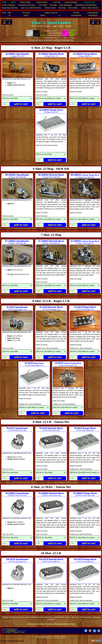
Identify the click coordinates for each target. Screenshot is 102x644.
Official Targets (25, 2)
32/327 (26, 15)
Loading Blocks (93, 13)
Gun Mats (53, 5)
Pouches (76, 13)
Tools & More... (73, 8)
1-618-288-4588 (11, 631)
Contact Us (63, 636)
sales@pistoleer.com (11, 629)
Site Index (45, 636)
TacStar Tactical (50, 8)
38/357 (43, 15)
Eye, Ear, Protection (31, 8)
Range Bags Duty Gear (10, 8)
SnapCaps (8, 5)
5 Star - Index (6, 13)
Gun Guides (43, 5)
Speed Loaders (42, 2)
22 (9, 15)
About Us (38, 636)
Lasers (65, 5)
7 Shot (54, 26)
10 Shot (68, 26)
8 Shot (61, 26)
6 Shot (47, 26)
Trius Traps (62, 8)
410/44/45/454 (76, 15)
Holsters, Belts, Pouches (90, 8)
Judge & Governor (51, 13)
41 (59, 15)
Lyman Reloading (71, 2)
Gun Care (57, 2)
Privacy (50, 636)
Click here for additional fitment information (51, 624)
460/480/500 (93, 15)
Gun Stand (26, 13)
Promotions (56, 636)
